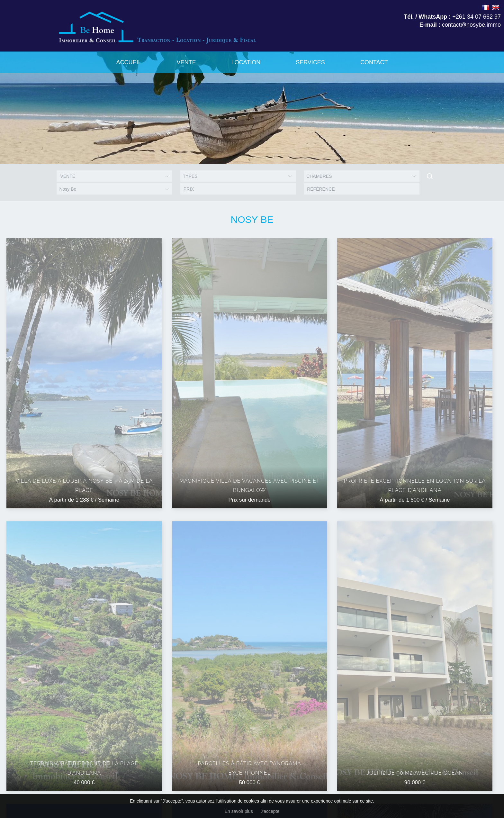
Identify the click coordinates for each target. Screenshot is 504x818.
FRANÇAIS (486, 7)
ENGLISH (496, 7)
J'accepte (270, 811)
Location (246, 62)
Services (310, 62)
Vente (186, 62)
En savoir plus (239, 811)
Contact (374, 62)
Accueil (129, 62)
